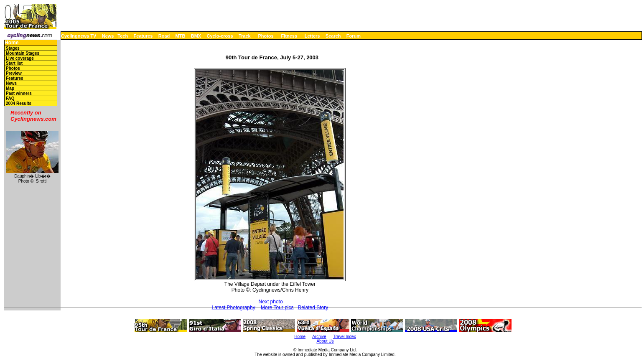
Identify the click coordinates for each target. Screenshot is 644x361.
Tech (123, 36)
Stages (13, 48)
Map (10, 88)
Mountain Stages (23, 53)
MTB (181, 36)
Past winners (19, 93)
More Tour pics (277, 308)
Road (164, 36)
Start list (14, 63)
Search (333, 36)
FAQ (10, 98)
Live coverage (20, 58)
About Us (325, 341)
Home (11, 43)
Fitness (289, 36)
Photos (266, 36)
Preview (14, 73)
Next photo (271, 302)
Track (245, 36)
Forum (354, 36)
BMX (196, 36)
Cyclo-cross (220, 36)
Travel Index (345, 337)
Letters (312, 36)
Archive (319, 337)
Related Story (313, 308)
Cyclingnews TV (79, 36)
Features (143, 36)
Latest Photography (234, 308)
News (108, 36)
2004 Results (19, 103)
